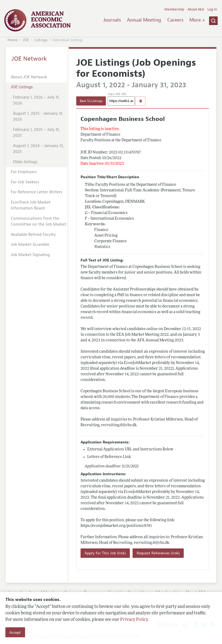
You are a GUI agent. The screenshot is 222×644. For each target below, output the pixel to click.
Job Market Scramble (30, 245)
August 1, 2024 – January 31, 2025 (38, 149)
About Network (29, 77)
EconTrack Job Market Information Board (31, 205)
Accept (15, 632)
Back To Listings (91, 101)
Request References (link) (158, 553)
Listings (41, 40)
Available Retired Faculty (33, 235)
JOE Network (29, 59)
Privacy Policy (134, 620)
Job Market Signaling (30, 255)
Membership (174, 9)
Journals (112, 20)
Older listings (25, 162)
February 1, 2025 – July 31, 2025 (36, 133)
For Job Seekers (25, 182)
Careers (175, 20)
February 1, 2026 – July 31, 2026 (36, 100)
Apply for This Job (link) (105, 553)
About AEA (196, 9)
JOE (26, 40)
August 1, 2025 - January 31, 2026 (38, 117)
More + (197, 20)
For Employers (24, 172)
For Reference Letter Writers (37, 192)
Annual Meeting (144, 20)
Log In (212, 9)
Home (13, 40)
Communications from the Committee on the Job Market (39, 222)
